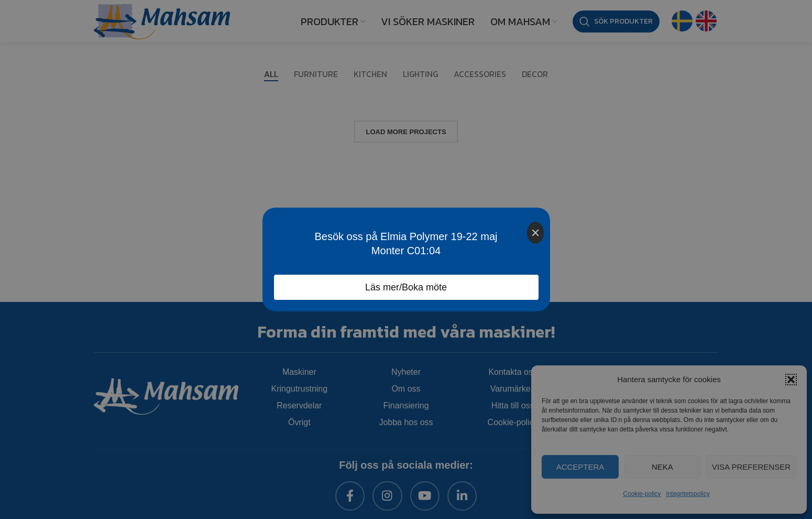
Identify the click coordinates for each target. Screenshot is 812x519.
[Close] (535, 233)
